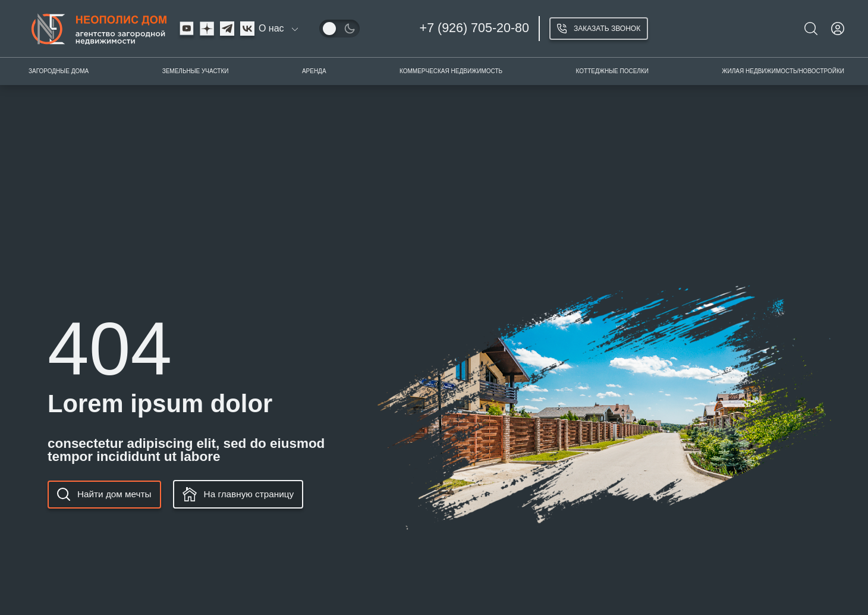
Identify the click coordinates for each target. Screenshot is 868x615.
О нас (271, 29)
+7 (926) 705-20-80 (474, 28)
